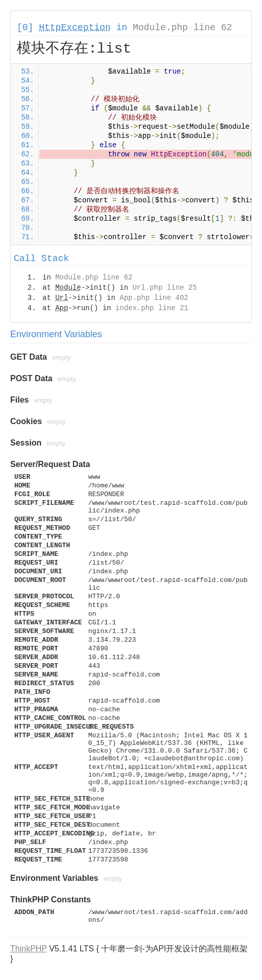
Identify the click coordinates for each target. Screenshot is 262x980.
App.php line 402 (154, 298)
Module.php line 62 (182, 28)
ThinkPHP (29, 949)
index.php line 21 (152, 308)
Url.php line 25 (164, 288)
